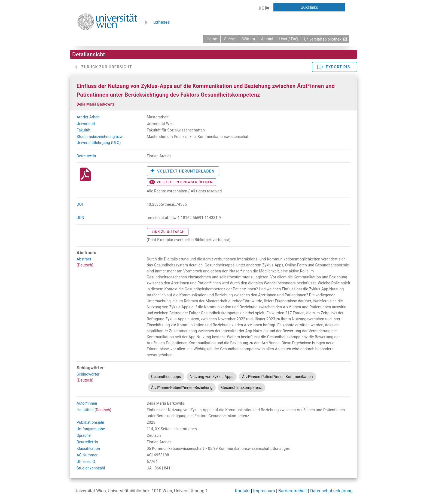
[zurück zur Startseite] (212, 39)
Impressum (264, 491)
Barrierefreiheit (293, 491)
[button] (264, 8)
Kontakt (243, 491)
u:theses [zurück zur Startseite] (161, 22)
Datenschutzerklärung (331, 491)
